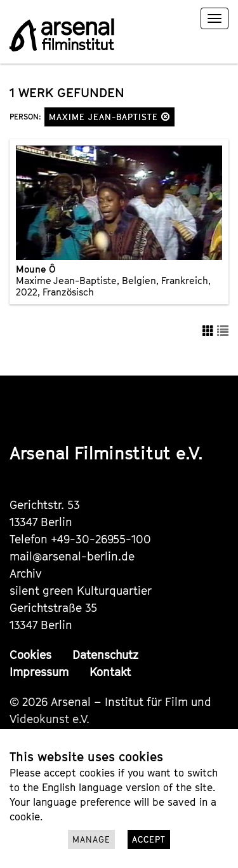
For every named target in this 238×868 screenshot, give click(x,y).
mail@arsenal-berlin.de (72, 556)
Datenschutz (105, 655)
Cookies (30, 655)
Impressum (39, 672)
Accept (149, 839)
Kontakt (110, 672)
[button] (166, 117)
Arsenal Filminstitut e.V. (106, 453)
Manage (91, 839)
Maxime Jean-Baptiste (109, 117)
